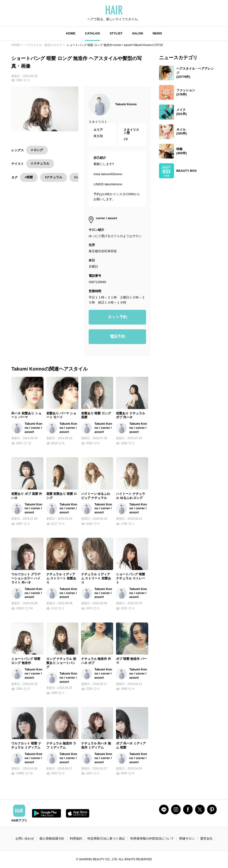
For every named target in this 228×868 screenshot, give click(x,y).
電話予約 (117, 336)
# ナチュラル (40, 163)
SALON (138, 33)
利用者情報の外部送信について (152, 838)
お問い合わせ (25, 838)
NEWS (157, 33)
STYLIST (116, 33)
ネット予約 (117, 317)
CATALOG (92, 33)
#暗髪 (29, 177)
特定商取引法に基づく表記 (106, 838)
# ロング (37, 150)
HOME (71, 33)
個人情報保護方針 (52, 838)
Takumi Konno (126, 104)
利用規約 (76, 838)
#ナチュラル (54, 177)
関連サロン (187, 838)
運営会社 (206, 838)
